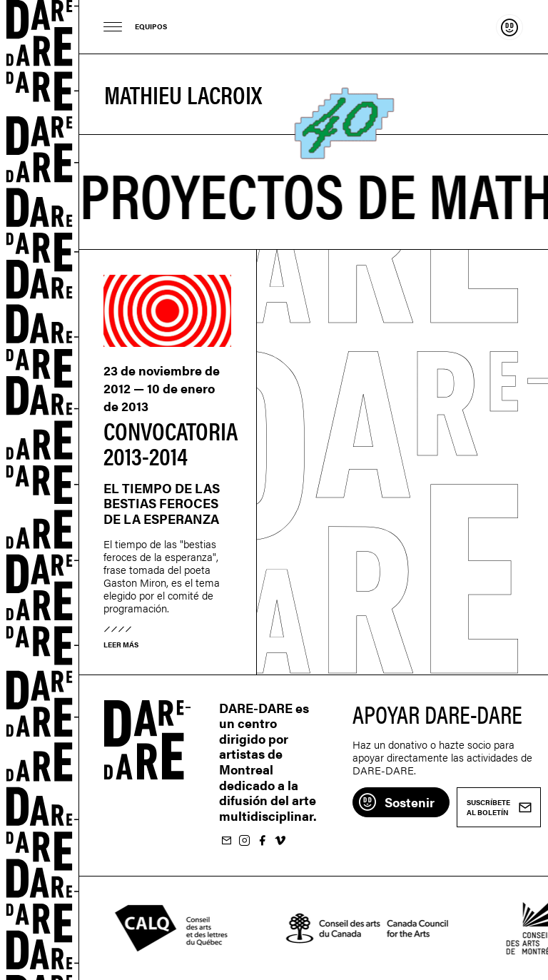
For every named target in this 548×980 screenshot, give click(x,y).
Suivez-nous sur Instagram (244, 841)
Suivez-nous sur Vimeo (280, 841)
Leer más (121, 645)
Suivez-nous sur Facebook (262, 841)
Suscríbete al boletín (226, 841)
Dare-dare (40, 490)
